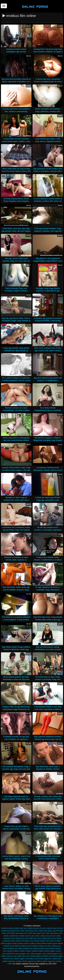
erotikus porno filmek (55, 943)
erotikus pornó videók (29, 946)
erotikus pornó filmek (12, 946)
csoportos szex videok (12, 938)
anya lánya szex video (16, 931)
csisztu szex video (32, 936)
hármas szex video (14, 956)
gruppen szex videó (43, 954)
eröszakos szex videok (30, 941)
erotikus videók (31, 951)
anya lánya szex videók (34, 931)
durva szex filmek (54, 938)
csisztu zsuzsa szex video (50, 936)
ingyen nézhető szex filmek (46, 956)
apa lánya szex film (52, 931)
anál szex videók (26, 928)
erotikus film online (47, 941)
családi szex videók (17, 936)
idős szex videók (29, 956)
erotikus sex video (15, 949)
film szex (15, 954)
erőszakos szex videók (12, 941)
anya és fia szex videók (43, 928)
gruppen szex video (27, 954)
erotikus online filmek (38, 943)
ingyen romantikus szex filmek (31, 959)
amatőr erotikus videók (10, 928)
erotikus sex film (44, 946)
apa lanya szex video (41, 933)
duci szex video (27, 938)
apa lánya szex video (24, 933)
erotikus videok (19, 951)
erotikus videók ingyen (46, 951)
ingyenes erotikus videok (37, 961)
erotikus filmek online (20, 943)
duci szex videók (40, 938)
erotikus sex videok (31, 949)
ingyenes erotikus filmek (18, 961)
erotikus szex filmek (46, 949)
